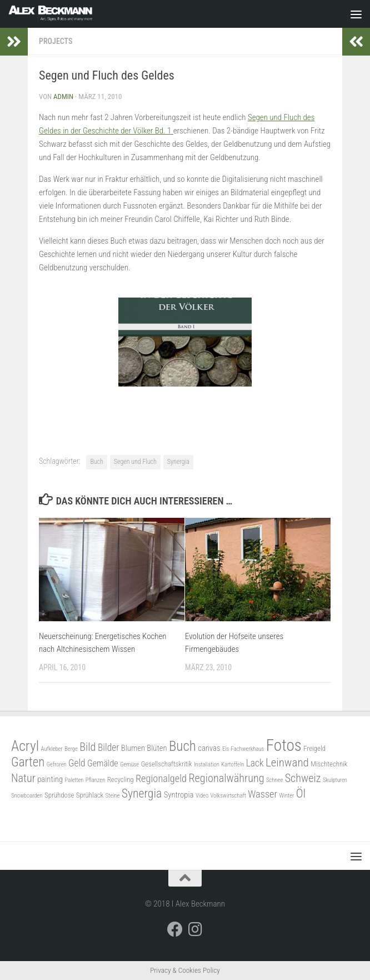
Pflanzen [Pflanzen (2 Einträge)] (96, 780)
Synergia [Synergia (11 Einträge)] (142, 793)
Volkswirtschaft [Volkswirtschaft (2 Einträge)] (228, 796)
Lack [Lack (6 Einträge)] (255, 763)
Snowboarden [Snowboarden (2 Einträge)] (27, 796)
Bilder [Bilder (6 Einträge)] (109, 748)
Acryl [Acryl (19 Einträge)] (25, 746)
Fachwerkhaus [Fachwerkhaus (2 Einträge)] (248, 749)
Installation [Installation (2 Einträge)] (207, 764)
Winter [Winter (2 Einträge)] (286, 796)
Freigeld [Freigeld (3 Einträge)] (314, 748)
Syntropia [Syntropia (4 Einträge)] (179, 795)
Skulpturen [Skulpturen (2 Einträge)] (335, 780)
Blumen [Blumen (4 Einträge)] (133, 748)
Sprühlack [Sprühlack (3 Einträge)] (90, 795)
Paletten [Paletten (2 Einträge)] (74, 780)
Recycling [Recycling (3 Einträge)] (121, 779)
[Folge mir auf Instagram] (195, 929)
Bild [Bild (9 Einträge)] (87, 747)
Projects (56, 41)
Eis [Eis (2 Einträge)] (226, 749)
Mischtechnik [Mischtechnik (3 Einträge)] (329, 764)
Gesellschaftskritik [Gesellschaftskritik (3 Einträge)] (167, 764)
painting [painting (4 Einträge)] (50, 779)
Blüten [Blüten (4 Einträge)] (157, 748)
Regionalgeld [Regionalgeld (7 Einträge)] (161, 778)
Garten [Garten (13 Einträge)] (28, 762)
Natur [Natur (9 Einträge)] (23, 778)
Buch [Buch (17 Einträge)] (182, 746)
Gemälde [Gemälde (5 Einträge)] (103, 763)
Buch (96, 462)
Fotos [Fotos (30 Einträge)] (284, 745)
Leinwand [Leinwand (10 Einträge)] (287, 763)
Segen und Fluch (135, 462)
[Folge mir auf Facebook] (175, 929)
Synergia (178, 462)
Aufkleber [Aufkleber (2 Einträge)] (52, 749)
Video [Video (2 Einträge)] (202, 796)
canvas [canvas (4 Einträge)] (209, 748)
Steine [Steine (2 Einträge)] (113, 796)
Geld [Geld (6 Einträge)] (77, 763)
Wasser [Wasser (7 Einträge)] (262, 794)
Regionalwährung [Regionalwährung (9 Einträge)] (226, 778)
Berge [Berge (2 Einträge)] (71, 749)
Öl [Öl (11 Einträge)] (301, 793)
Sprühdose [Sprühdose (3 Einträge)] (59, 795)
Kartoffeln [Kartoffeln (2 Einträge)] (232, 764)
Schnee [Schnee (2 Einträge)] (274, 780)
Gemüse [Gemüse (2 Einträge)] (129, 764)
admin (63, 96)
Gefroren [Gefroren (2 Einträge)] (57, 764)
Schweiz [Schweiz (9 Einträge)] (303, 778)
